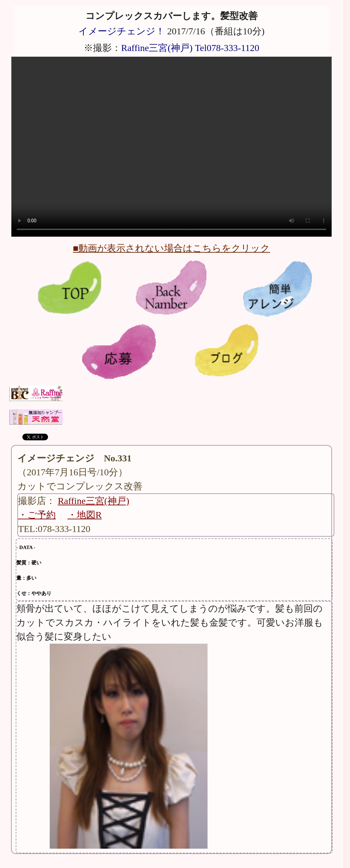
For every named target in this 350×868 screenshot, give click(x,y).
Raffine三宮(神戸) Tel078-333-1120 (190, 48)
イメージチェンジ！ (122, 31)
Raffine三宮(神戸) (93, 501)
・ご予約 (37, 515)
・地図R (85, 515)
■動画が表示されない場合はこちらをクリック (172, 248)
